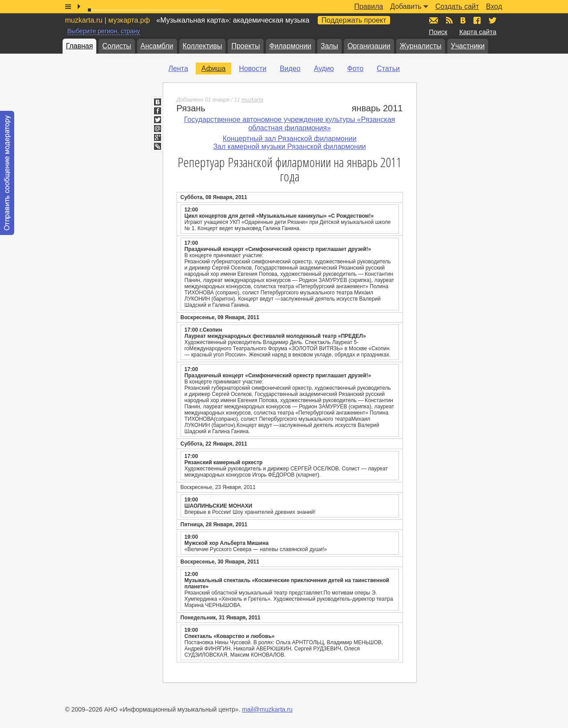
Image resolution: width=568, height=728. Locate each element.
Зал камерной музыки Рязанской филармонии (289, 147)
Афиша (214, 68)
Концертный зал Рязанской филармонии (290, 139)
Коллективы (203, 46)
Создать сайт (457, 6)
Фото (355, 68)
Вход (494, 6)
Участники (468, 46)
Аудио (324, 68)
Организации (369, 46)
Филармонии (290, 46)
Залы (329, 46)
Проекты (245, 46)
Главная (80, 46)
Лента (178, 68)
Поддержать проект (354, 20)
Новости (252, 68)
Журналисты (421, 46)
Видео (290, 68)
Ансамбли (157, 46)
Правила (369, 6)
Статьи (388, 68)
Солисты (116, 46)
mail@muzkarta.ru (267, 709)
